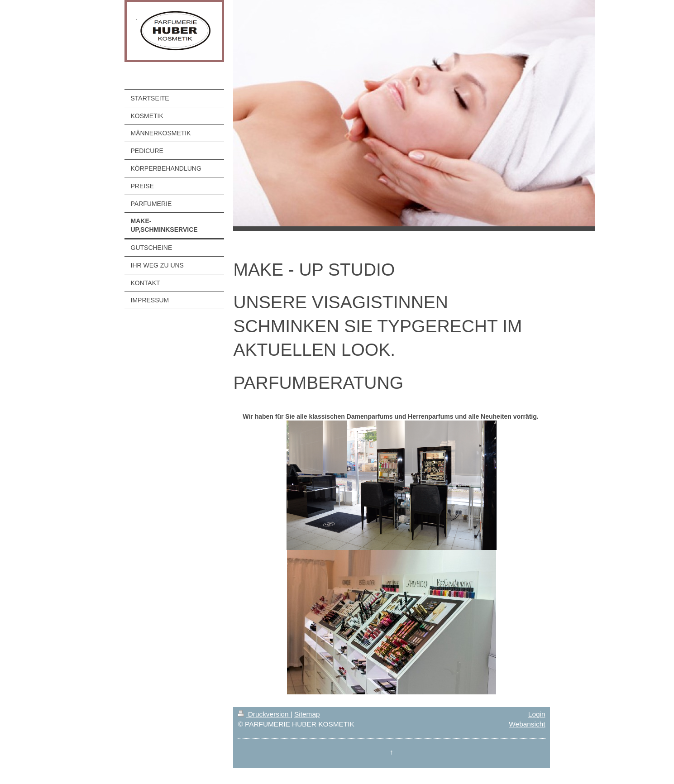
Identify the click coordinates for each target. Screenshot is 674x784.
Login (537, 714)
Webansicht (527, 724)
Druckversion (264, 714)
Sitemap (307, 714)
